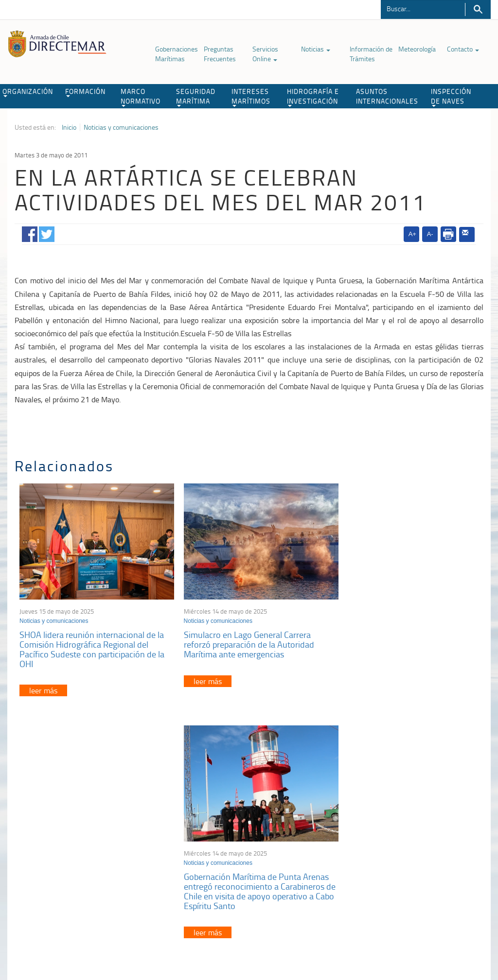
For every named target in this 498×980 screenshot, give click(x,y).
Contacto (463, 49)
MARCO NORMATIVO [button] (141, 97)
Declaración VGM (399, 845)
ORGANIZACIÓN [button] (28, 92)
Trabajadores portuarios (408, 833)
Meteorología (417, 49)
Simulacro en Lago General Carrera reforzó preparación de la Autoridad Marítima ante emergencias (241, 638)
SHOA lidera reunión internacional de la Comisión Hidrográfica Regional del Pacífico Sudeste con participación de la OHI (92, 643)
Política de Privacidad (52, 930)
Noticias (316, 49)
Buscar (478, 9)
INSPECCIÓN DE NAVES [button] (451, 97)
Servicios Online (265, 54)
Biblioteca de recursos (117, 930)
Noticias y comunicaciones (121, 127)
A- (430, 234)
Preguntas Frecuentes (220, 54)
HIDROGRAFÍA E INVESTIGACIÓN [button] (313, 97)
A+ (412, 234)
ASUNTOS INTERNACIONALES (387, 96)
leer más (43, 684)
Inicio (69, 127)
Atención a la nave (400, 821)
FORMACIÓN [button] (85, 92)
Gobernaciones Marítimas (177, 54)
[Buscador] (423, 8)
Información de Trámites (371, 54)
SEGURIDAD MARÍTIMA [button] (196, 97)
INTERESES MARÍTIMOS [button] (251, 97)
